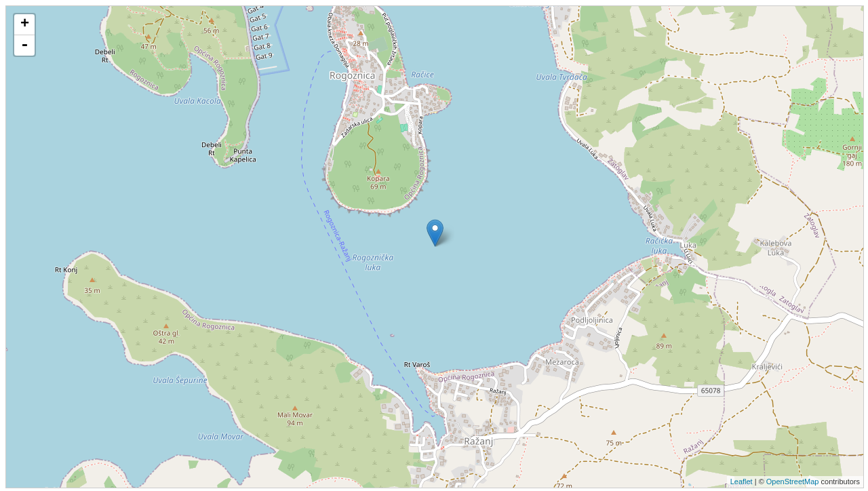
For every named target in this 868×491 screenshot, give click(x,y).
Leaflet (742, 482)
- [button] (24, 45)
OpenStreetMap (793, 482)
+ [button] (25, 24)
